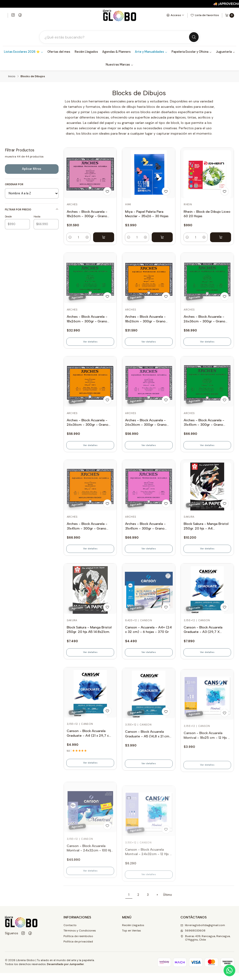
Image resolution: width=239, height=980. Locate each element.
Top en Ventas (132, 938)
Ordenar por (14, 185)
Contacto (70, 932)
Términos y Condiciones (80, 938)
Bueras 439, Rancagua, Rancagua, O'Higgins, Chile (205, 945)
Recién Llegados (86, 52)
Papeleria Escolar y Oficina (192, 52)
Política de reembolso (78, 943)
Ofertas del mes (59, 52)
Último (168, 902)
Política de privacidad (78, 949)
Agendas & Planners (116, 52)
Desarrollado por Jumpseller (65, 971)
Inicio (12, 77)
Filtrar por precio (32, 210)
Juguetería (225, 52)
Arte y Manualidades (151, 52)
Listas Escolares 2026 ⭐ (24, 52)
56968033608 (193, 938)
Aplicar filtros (32, 169)
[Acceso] (175, 15)
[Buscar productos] (116, 37)
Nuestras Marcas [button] (119, 65)
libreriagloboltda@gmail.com (203, 932)
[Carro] (230, 15)
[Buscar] (193, 38)
